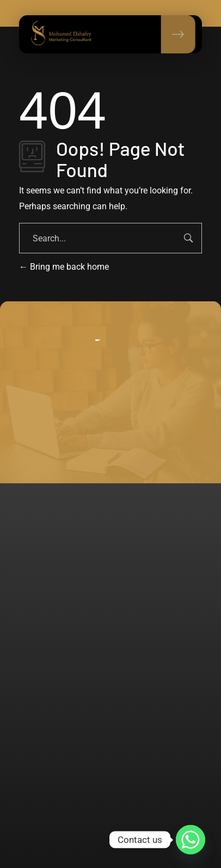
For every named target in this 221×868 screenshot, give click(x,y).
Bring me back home (64, 267)
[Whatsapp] (191, 840)
